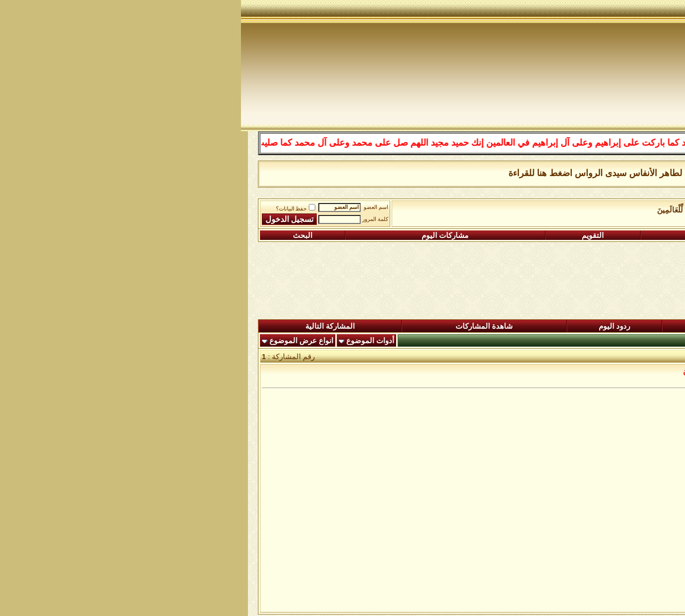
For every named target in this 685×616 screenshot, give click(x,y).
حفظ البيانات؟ (55, 209)
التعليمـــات (476, 235)
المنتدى (630, 326)
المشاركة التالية (89, 326)
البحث (62, 235)
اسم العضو (135, 207)
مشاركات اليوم (204, 235)
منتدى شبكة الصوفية (623, 210)
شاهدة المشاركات (243, 326)
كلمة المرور (134, 219)
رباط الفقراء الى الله (549, 210)
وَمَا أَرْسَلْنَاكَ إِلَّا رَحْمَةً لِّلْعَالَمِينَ (462, 210)
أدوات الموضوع (129, 341)
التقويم (352, 235)
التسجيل (609, 235)
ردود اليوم (373, 326)
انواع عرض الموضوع (60, 341)
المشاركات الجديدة (507, 326)
